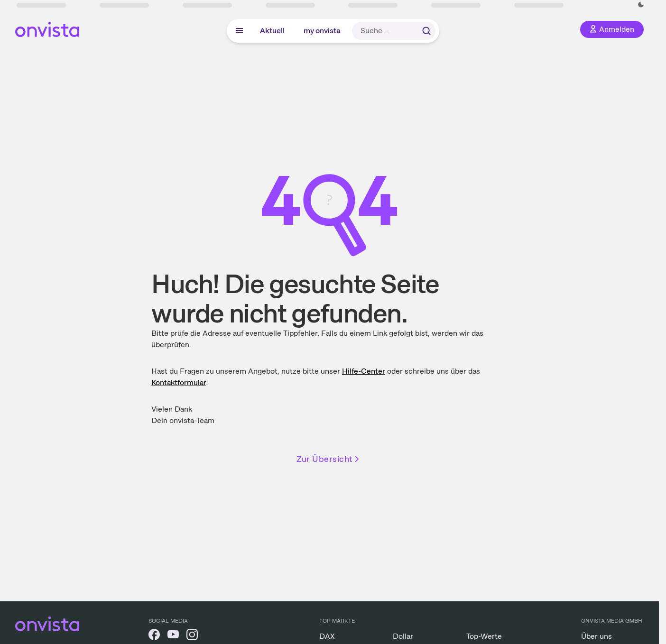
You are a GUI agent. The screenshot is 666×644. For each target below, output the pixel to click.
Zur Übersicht (329, 459)
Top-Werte (484, 636)
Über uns (597, 636)
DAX (327, 636)
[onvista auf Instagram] (192, 636)
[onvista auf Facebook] (154, 636)
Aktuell (272, 31)
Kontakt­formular (179, 382)
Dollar (403, 636)
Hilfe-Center (364, 371)
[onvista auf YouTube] (173, 636)
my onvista (322, 31)
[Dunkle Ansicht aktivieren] (641, 5)
